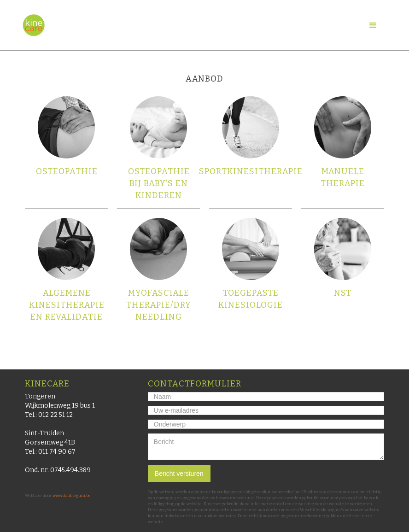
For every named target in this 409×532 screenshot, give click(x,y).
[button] (373, 25)
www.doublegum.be (72, 496)
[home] (34, 25)
